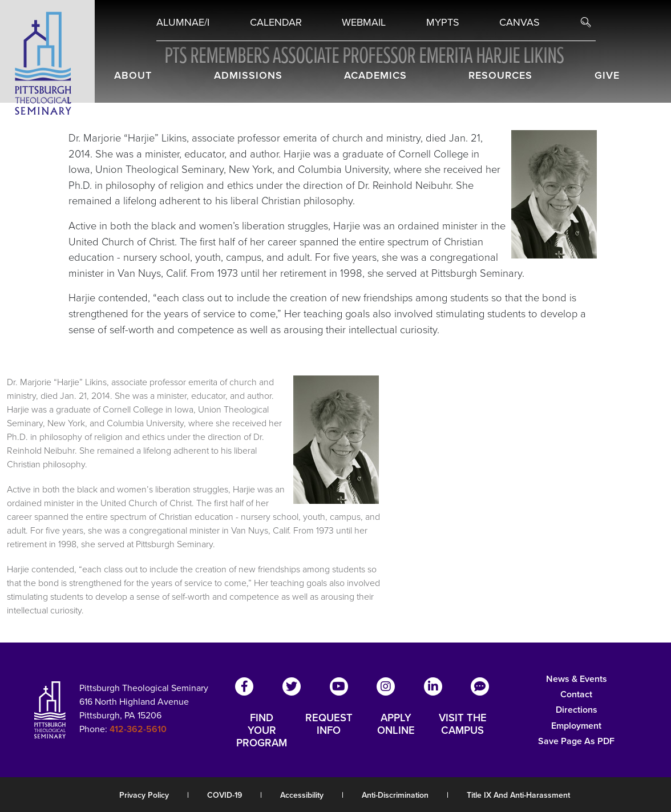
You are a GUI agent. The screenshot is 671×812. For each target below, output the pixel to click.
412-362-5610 (138, 729)
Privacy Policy (144, 795)
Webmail (364, 22)
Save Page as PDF (576, 741)
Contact (576, 694)
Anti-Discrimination (395, 795)
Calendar (276, 22)
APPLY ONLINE (396, 725)
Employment (576, 726)
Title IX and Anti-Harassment (518, 795)
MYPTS (443, 22)
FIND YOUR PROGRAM (262, 730)
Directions (577, 710)
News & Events (577, 679)
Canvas (520, 22)
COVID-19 (225, 795)
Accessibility (302, 795)
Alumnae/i (183, 22)
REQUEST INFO (329, 725)
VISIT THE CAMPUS (463, 725)
